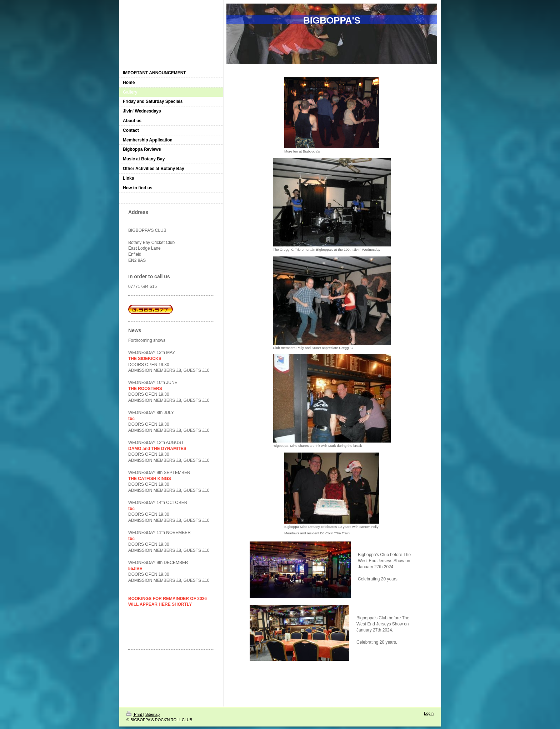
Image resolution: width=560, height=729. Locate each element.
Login (429, 713)
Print (135, 714)
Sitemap (152, 714)
